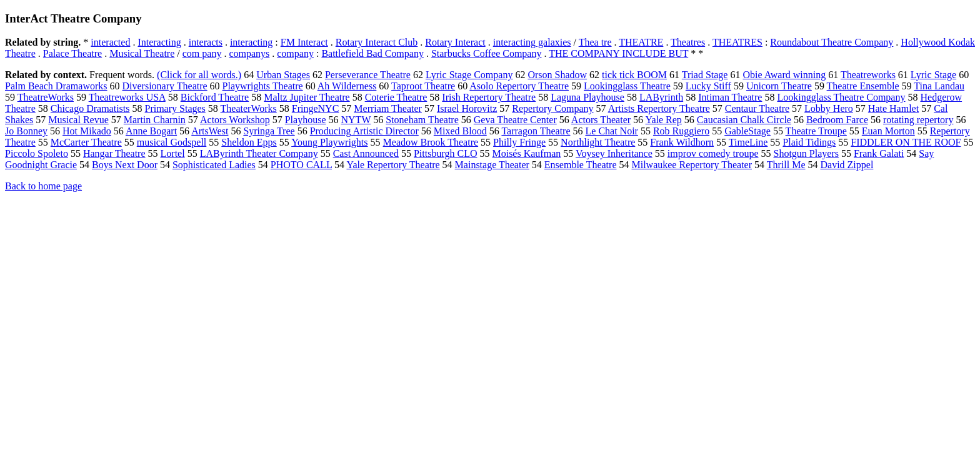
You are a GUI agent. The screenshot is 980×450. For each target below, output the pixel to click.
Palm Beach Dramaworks (56, 86)
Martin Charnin (155, 120)
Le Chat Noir (612, 131)
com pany (202, 53)
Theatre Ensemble (863, 86)
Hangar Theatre (114, 153)
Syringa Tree (269, 131)
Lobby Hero (829, 108)
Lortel (173, 153)
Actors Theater (601, 120)
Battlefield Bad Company (372, 53)
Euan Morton (888, 131)
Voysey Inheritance (614, 153)
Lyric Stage (933, 75)
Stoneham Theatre (422, 120)
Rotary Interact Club (377, 42)
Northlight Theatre (598, 142)
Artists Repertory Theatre (659, 108)
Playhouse (306, 120)
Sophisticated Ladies (214, 165)
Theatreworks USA (127, 97)
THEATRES (737, 42)
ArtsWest (210, 131)
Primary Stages (175, 108)
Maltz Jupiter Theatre (307, 97)
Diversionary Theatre (165, 86)
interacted (110, 42)
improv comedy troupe (713, 153)
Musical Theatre (142, 53)
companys (249, 53)
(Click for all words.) (199, 75)
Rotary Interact (455, 42)
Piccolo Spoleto (37, 153)
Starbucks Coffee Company (487, 53)
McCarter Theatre (86, 142)
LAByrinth (661, 97)
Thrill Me (786, 165)
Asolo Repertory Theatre (519, 86)
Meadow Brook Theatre (431, 142)
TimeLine (748, 142)
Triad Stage (705, 75)
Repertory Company (552, 108)
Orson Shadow (557, 75)
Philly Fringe (519, 142)
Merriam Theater (388, 108)
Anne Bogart (151, 131)
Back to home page (43, 186)
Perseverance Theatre (368, 75)
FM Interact (304, 42)
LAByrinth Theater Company (259, 153)
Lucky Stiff (708, 86)
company (295, 53)
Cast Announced (366, 153)
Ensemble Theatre (581, 165)
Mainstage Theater (492, 165)
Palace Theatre (72, 53)
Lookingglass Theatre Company (841, 97)
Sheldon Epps (249, 142)
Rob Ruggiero (681, 131)
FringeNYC (316, 108)
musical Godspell (172, 142)
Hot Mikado (87, 131)
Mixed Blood (460, 131)
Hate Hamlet (893, 108)
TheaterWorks (249, 108)
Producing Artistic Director (364, 131)
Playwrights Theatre (263, 86)
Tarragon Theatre (536, 131)
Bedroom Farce (837, 120)
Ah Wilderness (347, 86)
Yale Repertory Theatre (393, 165)
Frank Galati (879, 153)
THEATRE (641, 42)
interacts (206, 42)
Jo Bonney (26, 131)
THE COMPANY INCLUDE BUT (618, 53)
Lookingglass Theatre (627, 86)
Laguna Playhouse (587, 97)
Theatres (688, 42)
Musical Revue (78, 120)
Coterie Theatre (396, 97)
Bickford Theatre (215, 97)
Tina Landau (939, 86)
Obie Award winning (784, 75)
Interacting (159, 42)
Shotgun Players (806, 153)
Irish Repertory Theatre (489, 97)
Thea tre (595, 42)
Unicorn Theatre (779, 86)
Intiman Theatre (730, 97)
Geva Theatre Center (515, 120)
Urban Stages (283, 75)
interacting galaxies (532, 42)
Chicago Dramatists (90, 108)
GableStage (747, 131)
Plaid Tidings (809, 142)
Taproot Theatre (423, 86)
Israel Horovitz (467, 108)
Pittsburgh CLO (446, 153)
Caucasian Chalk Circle (744, 120)
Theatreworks (868, 75)
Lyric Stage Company (469, 75)
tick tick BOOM (634, 75)
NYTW (356, 120)
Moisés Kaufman (526, 153)
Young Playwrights (329, 142)
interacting (251, 42)
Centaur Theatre (757, 108)
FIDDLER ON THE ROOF (906, 142)
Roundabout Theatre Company (832, 42)
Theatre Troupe (816, 131)
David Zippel (847, 165)
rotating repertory (918, 120)
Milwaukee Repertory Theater (692, 165)
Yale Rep (663, 120)
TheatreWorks (46, 97)
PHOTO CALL (301, 165)
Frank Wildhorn (682, 142)
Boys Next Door (125, 165)
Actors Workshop (235, 120)
